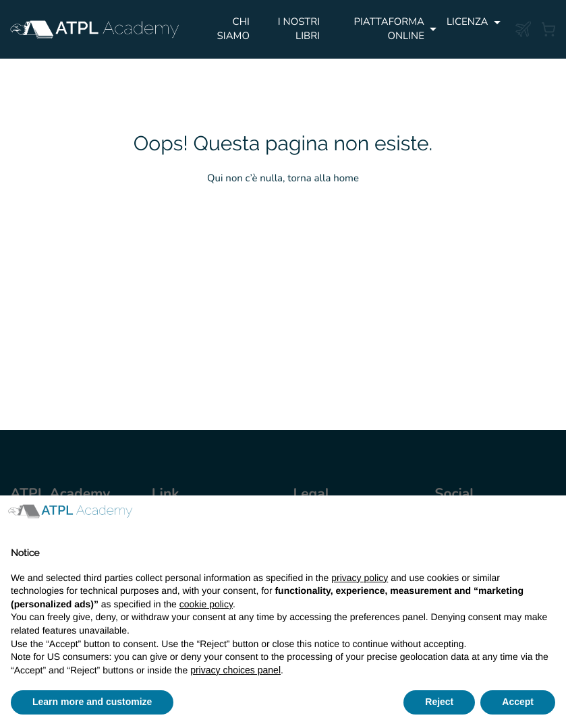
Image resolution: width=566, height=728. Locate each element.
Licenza (468, 22)
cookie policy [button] (206, 604)
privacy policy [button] (360, 578)
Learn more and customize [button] (92, 702)
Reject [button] (439, 702)
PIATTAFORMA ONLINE (389, 29)
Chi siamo (233, 29)
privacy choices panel (235, 670)
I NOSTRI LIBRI (299, 29)
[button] (548, 517)
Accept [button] (518, 702)
